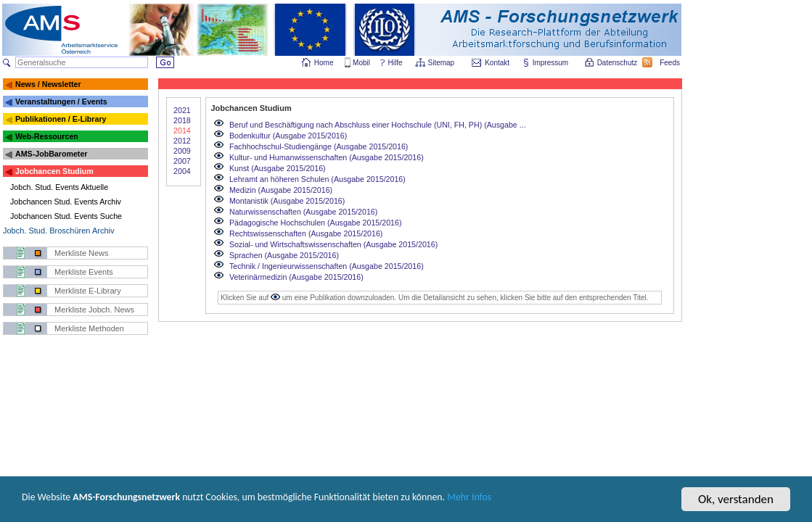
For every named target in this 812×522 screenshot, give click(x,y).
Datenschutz (618, 63)
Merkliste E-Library (88, 291)
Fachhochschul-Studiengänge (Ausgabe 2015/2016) (319, 146)
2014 (182, 130)
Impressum (551, 63)
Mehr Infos (574, 506)
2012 (182, 141)
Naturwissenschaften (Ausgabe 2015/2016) (303, 212)
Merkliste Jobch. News (94, 310)
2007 (182, 161)
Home (324, 63)
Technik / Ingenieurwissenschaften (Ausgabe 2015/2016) (327, 266)
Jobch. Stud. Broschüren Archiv (58, 231)
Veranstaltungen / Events (61, 101)
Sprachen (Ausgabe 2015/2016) (284, 255)
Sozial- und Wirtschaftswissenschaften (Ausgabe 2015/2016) (333, 244)
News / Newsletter (48, 84)
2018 (182, 120)
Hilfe (395, 63)
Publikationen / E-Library (61, 119)
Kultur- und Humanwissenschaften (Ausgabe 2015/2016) (327, 157)
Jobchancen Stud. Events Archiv (66, 202)
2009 (182, 151)
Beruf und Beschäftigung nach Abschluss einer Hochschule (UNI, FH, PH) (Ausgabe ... (378, 125)
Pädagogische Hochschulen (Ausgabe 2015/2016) (316, 223)
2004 (182, 171)
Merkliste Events (84, 272)
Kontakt (497, 63)
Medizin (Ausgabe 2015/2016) (281, 190)
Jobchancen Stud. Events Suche (66, 216)
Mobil (361, 63)
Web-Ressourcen (47, 136)
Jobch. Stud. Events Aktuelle (59, 187)
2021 (182, 110)
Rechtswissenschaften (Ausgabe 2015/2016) (306, 233)
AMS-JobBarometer (51, 154)
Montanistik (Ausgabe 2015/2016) (287, 201)
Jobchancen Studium (54, 171)
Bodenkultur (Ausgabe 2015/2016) (288, 136)
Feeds (670, 63)
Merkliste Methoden (89, 328)
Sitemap (442, 63)
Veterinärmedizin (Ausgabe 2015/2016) (296, 277)
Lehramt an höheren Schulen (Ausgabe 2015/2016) (317, 179)
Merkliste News (82, 253)
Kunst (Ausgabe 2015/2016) (278, 168)
